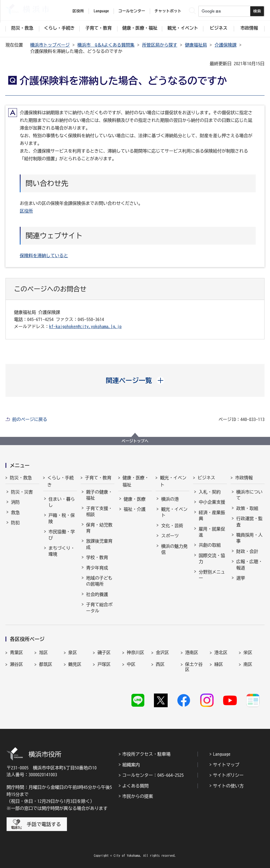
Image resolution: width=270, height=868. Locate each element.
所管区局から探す (160, 45)
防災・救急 (21, 478)
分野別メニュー (212, 575)
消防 (15, 502)
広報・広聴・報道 (249, 565)
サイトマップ (226, 765)
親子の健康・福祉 (99, 495)
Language (222, 754)
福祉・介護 (135, 509)
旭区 (43, 652)
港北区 (221, 652)
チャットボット (168, 11)
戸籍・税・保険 (62, 518)
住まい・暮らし (62, 502)
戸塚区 (104, 664)
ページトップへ (135, 441)
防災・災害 (22, 492)
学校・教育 (97, 557)
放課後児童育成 (99, 544)
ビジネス (206, 478)
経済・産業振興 (212, 515)
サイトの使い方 (228, 786)
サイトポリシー (228, 775)
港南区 (192, 652)
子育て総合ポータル (99, 608)
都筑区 (46, 664)
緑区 (219, 664)
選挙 (241, 578)
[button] (135, 380)
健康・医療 (135, 499)
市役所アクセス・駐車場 (146, 754)
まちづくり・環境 (62, 551)
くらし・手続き (61, 481)
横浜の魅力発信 (174, 549)
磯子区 (104, 652)
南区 (248, 664)
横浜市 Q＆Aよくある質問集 (106, 45)
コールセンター (132, 11)
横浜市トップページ (50, 45)
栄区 (248, 652)
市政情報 (244, 478)
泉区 (73, 652)
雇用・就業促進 (212, 532)
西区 (160, 664)
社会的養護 (97, 594)
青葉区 (16, 652)
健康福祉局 (196, 45)
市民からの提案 (137, 796)
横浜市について (249, 495)
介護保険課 (226, 45)
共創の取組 (210, 545)
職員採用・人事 (249, 538)
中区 (131, 664)
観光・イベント (173, 481)
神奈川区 (136, 652)
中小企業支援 (212, 502)
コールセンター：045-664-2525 (153, 775)
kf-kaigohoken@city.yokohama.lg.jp (85, 326)
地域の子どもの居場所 (99, 581)
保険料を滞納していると (44, 256)
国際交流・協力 (212, 558)
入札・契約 (210, 492)
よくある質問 (135, 786)
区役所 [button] (78, 11)
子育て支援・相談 (99, 511)
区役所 (26, 211)
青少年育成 (97, 568)
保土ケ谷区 (194, 667)
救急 (15, 512)
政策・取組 (247, 508)
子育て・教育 (98, 478)
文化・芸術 (172, 526)
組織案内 (131, 765)
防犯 (15, 523)
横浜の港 (170, 499)
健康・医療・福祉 (136, 481)
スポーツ (170, 536)
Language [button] (101, 11)
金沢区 (162, 652)
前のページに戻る (30, 419)
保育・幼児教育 (99, 528)
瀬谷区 (16, 664)
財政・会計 (247, 551)
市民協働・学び (62, 535)
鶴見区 (75, 664)
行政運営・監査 (249, 522)
